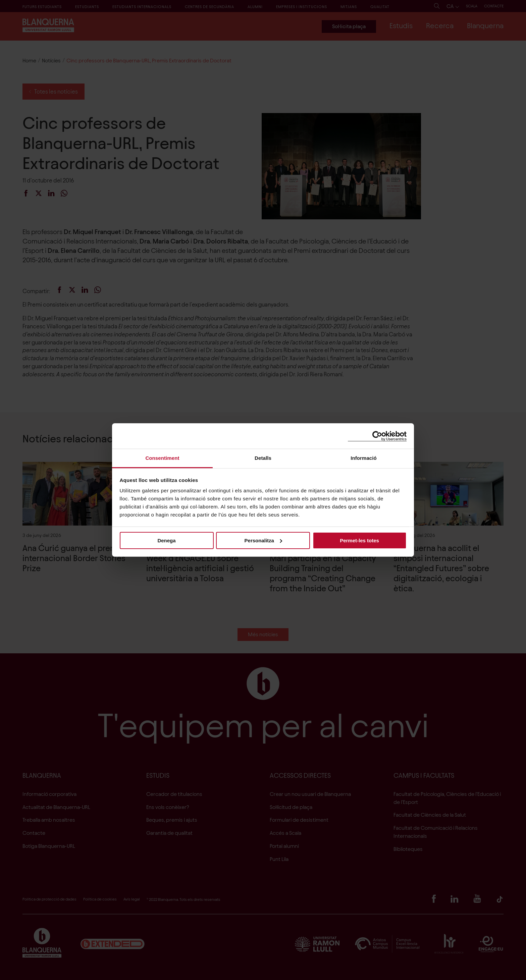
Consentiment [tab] (162, 458)
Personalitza (263, 540)
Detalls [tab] (263, 458)
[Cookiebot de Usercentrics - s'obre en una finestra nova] (377, 436)
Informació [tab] (364, 458)
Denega (166, 540)
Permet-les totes (359, 540)
